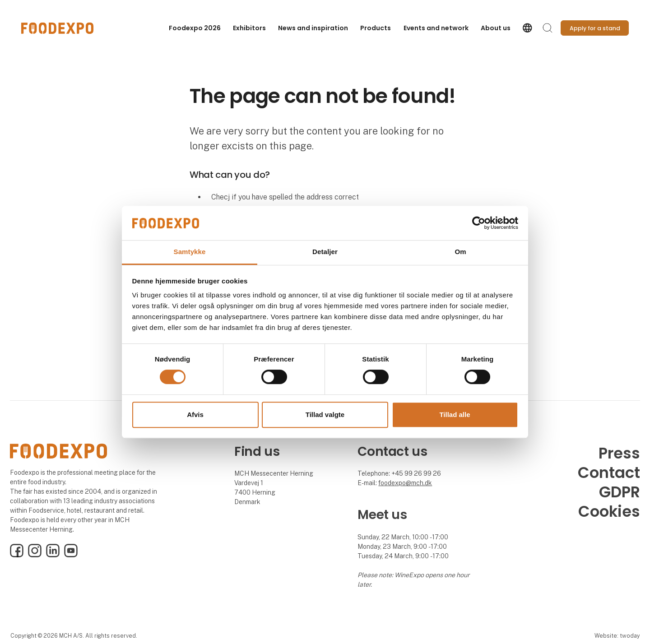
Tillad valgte (325, 415)
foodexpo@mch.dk (405, 483)
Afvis (195, 415)
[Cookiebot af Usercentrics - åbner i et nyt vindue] (479, 223)
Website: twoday (617, 636)
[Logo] (57, 28)
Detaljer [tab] (325, 252)
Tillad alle (455, 415)
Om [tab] (460, 252)
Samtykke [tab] (190, 252)
